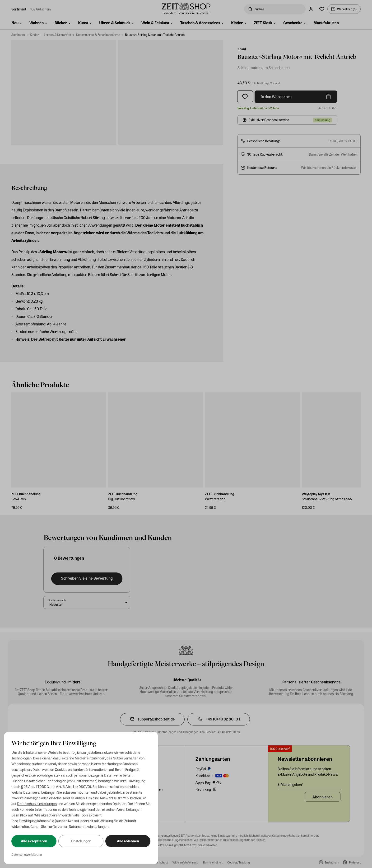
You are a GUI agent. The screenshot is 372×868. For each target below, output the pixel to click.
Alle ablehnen (128, 841)
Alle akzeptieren (34, 841)
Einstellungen (81, 841)
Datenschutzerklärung (27, 854)
